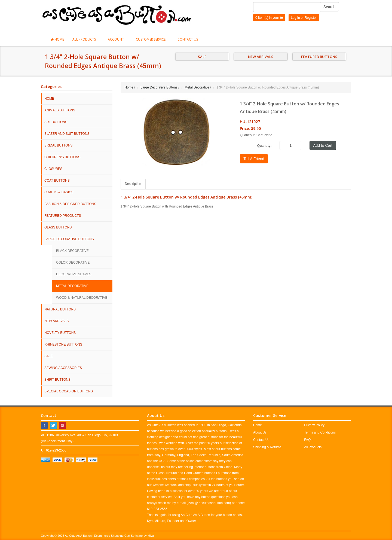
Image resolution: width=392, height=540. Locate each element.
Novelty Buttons (60, 333)
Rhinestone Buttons (63, 344)
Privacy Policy (314, 425)
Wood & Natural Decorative (82, 298)
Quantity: (264, 146)
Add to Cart (323, 145)
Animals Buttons (60, 110)
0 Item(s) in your (269, 18)
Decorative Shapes (74, 274)
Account (118, 39)
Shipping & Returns (267, 447)
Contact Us (188, 39)
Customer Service (152, 39)
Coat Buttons (57, 181)
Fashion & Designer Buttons (70, 204)
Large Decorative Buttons (69, 239)
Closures (53, 169)
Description (133, 184)
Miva (151, 536)
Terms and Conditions (320, 432)
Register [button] (311, 18)
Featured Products (63, 216)
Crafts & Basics (59, 192)
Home (57, 39)
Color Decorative (73, 263)
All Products (86, 39)
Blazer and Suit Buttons (67, 134)
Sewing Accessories (63, 368)
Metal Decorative (72, 286)
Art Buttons (56, 122)
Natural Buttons (60, 309)
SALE (202, 57)
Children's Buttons (62, 157)
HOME (49, 99)
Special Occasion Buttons (69, 391)
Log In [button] (295, 18)
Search (329, 7)
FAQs (308, 440)
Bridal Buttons (58, 145)
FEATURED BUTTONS (319, 57)
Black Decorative (72, 251)
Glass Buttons (58, 227)
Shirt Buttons (57, 380)
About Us (260, 432)
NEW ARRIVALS (261, 57)
